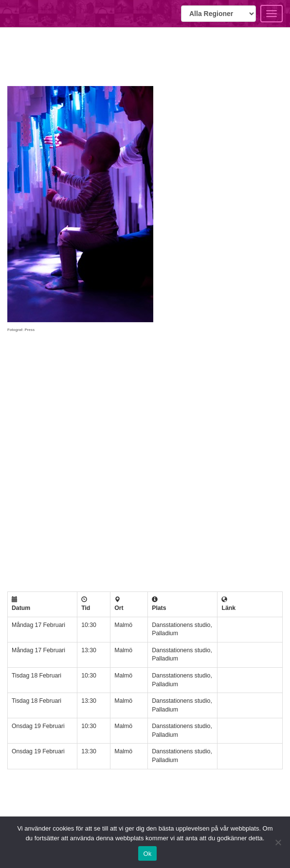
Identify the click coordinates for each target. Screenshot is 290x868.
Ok (147, 854)
